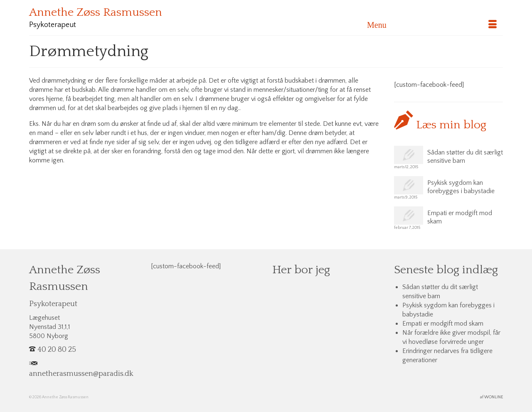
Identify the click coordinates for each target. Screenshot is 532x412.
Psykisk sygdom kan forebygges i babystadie (461, 187)
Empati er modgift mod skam (460, 217)
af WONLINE (491, 397)
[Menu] (432, 25)
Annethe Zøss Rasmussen (96, 12)
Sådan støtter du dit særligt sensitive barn (465, 157)
